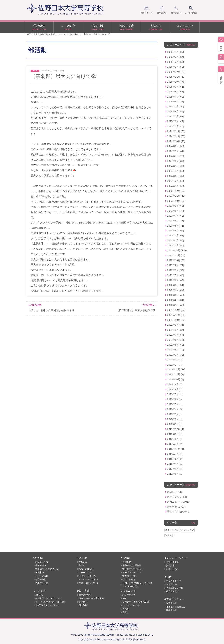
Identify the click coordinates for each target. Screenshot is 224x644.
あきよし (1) (171, 530)
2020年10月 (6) (176, 380)
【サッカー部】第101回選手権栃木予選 (51, 310)
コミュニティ (185, 28)
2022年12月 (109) (177, 251)
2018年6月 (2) (175, 459)
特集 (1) (169, 535)
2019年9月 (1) (175, 434)
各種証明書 (171, 584)
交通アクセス (173, 562)
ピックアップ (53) (177, 497)
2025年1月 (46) (176, 126)
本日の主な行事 (174, 581)
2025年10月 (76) (176, 82)
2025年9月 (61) (176, 87)
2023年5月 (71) (176, 226)
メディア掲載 (42, 576)
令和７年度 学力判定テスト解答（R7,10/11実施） (137, 585)
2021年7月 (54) (176, 335)
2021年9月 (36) (176, 325)
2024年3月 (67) (176, 176)
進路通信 (83, 602)
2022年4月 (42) (176, 290)
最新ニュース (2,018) (179, 502)
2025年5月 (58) (176, 106)
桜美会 (126, 612)
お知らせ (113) (175, 492)
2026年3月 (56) (176, 57)
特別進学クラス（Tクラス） (49, 598)
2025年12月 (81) (176, 72)
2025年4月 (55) (176, 112)
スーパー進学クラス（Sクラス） (51, 602)
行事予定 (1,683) (176, 507)
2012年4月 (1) (175, 469)
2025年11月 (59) (176, 77)
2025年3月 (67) (176, 116)
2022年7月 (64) (176, 275)
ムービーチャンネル (88, 579)
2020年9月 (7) (175, 384)
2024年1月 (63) (176, 186)
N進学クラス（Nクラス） (47, 605)
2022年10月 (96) (176, 260)
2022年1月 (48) (176, 305)
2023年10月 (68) (176, 201)
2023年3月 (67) (176, 235)
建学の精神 (41, 566)
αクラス (39, 595)
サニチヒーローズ (131, 605)
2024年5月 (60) (176, 166)
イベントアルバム (87, 576)
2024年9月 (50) (176, 146)
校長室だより (129, 595)
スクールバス (85, 573)
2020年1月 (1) (175, 424)
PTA (124, 598)
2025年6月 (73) (176, 102)
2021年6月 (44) (176, 340)
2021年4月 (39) (176, 350)
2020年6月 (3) (175, 399)
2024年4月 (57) (176, 171)
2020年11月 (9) (176, 374)
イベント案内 (129, 579)
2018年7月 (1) (175, 454)
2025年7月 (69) (176, 97)
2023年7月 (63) (176, 216)
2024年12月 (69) (176, 131)
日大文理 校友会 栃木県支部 (136, 602)
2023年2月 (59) (176, 241)
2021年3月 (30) (176, 355)
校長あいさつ (42, 562)
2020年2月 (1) (175, 419)
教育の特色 (41, 579)
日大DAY (83, 605)
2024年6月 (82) (176, 161)
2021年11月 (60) (176, 315)
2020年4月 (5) (175, 409)
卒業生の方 (171, 610)
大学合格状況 (85, 595)
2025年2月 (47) (176, 121)
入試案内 (156, 28)
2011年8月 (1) (175, 474)
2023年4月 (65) (176, 231)
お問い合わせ (173, 569)
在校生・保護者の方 (176, 607)
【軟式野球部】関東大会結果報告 (136, 310)
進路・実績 (127, 28)
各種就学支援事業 (175, 588)
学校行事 (83, 562)
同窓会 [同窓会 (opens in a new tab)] (126, 609)
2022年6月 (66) (176, 280)
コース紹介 (68, 28)
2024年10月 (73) (176, 141)
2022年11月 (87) (176, 255)
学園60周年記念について (47, 569)
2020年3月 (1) (175, 414)
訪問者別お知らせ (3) (179, 512)
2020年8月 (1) (175, 389)
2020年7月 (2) (175, 394)
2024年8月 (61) (176, 151)
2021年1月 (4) (175, 365)
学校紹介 (39, 28)
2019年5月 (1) (175, 439)
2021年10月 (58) (176, 320)
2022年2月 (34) (176, 300)
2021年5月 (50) (176, 345)
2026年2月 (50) (176, 62)
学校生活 (97, 28)
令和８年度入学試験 (132, 566)
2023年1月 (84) (176, 245)
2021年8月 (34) (176, 330)
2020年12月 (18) (176, 370)
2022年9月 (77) (176, 265)
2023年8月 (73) (176, 211)
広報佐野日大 (42, 583)
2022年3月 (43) (176, 295)
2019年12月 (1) (176, 429)
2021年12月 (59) (176, 310)
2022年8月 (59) (176, 270)
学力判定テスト (130, 576)
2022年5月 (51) (176, 285)
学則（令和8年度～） (89, 583)
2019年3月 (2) (175, 444)
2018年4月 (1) (175, 464)
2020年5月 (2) (175, 404)
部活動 (82, 566)
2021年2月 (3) (175, 360)
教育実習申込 (173, 591)
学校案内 (40, 573)
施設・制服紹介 (86, 569)
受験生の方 (171, 603)
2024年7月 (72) (176, 156)
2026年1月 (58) (176, 67)
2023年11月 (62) (176, 196)
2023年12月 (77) (176, 191)
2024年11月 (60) (176, 136)
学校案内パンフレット (133, 569)
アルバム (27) (187, 530)
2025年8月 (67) (176, 92)
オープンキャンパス (132, 573)
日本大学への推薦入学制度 (92, 598)
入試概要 (127, 562)
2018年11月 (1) (176, 449)
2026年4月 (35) (176, 52)
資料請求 (170, 566)
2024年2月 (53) (176, 181)
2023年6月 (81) (176, 221)
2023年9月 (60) (176, 206)
